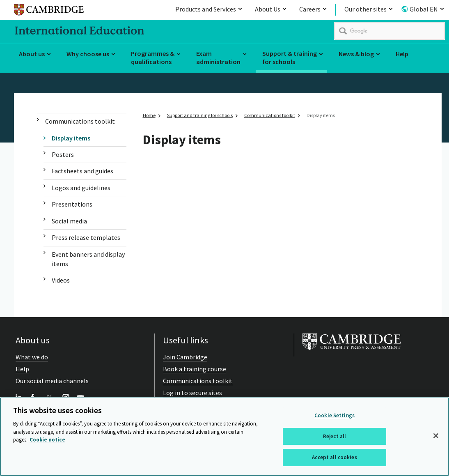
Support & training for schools (290, 58)
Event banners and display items (88, 259)
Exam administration (218, 58)
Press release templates (86, 237)
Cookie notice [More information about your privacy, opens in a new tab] (47, 440)
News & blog (356, 54)
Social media (69, 221)
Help (402, 54)
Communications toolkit (80, 121)
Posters (63, 154)
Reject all (334, 436)
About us (32, 54)
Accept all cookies (334, 458)
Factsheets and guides (82, 171)
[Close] (436, 436)
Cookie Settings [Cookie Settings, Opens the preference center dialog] (334, 415)
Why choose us (88, 54)
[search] (389, 31)
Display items (71, 138)
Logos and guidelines (81, 188)
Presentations (72, 204)
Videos (61, 280)
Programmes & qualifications (153, 58)
